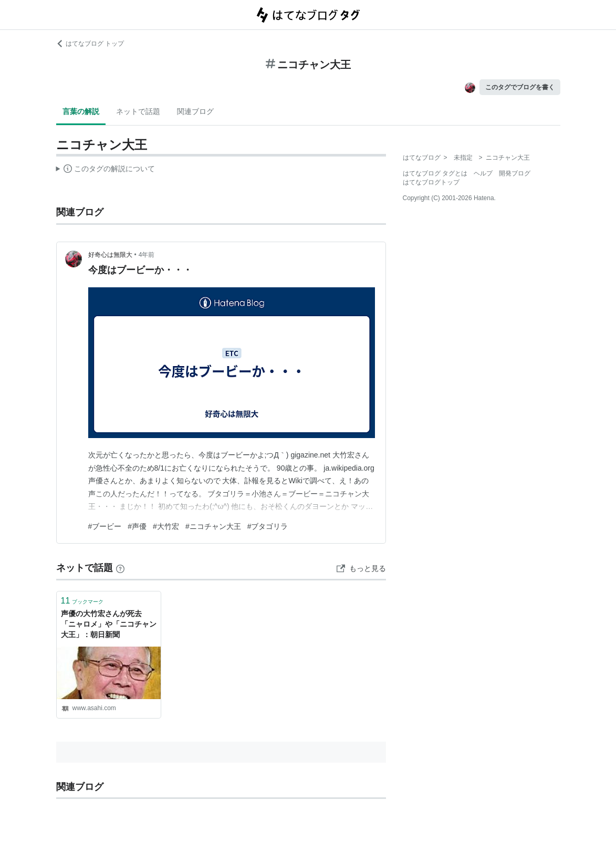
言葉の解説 (81, 111)
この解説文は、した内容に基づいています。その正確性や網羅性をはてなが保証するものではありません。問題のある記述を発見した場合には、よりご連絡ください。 (106, 170)
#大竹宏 (166, 526)
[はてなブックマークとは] (120, 568)
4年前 (147, 255)
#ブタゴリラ (268, 526)
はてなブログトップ (431, 182)
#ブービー (105, 526)
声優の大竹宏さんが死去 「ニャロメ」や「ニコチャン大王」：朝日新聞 (109, 624)
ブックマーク (82, 601)
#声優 (137, 526)
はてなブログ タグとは (435, 173)
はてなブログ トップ (90, 44)
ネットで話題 (138, 111)
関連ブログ (195, 111)
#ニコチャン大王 (213, 526)
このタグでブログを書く (520, 87)
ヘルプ (483, 173)
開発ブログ (515, 173)
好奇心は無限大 (110, 255)
